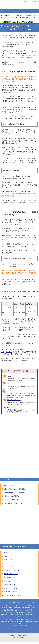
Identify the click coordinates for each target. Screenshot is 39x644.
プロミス (13, 51)
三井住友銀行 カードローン (11, 570)
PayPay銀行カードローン (11, 592)
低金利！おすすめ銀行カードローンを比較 (18, 612)
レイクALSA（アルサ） (10, 567)
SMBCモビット (11, 407)
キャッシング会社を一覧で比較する (12, 595)
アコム (7, 51)
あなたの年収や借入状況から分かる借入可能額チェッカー (18, 608)
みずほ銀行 (25, 222)
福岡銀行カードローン (10, 585)
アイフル (9, 352)
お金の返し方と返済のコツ (11, 485)
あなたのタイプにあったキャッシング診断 (18, 605)
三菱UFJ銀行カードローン (11, 574)
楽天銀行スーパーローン (14, 400)
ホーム (4, 603)
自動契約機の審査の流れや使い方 (13, 503)
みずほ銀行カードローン (11, 577)
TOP (8, 15)
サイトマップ (14, 626)
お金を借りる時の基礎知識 (11, 496)
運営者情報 (24, 626)
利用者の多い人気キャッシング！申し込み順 (22, 603)
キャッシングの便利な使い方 (12, 500)
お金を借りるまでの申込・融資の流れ (14, 489)
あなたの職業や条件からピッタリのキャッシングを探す (18, 610)
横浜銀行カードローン (10, 581)
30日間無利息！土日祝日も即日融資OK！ (17, 22)
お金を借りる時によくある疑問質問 (14, 493)
